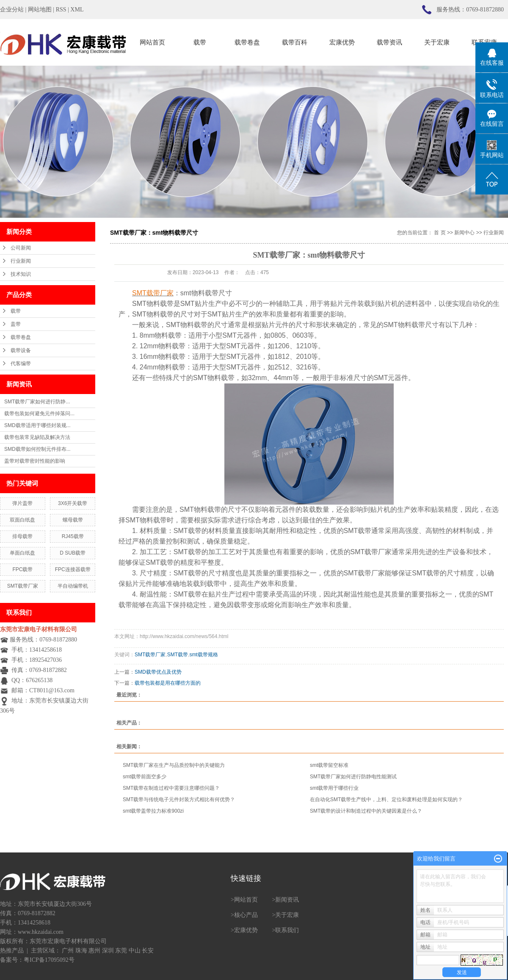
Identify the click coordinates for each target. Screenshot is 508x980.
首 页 (440, 233)
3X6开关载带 (73, 503)
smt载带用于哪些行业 (334, 788)
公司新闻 (21, 248)
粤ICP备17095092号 (49, 960)
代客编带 (21, 364)
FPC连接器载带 (73, 569)
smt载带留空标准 (329, 765)
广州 (68, 951)
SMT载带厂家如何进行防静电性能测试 (353, 777)
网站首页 (152, 42)
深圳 (108, 951)
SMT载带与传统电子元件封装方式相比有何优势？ (179, 800)
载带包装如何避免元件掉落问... (39, 414)
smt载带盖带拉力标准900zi (153, 811)
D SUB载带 (73, 553)
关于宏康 (437, 42)
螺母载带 (73, 520)
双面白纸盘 (22, 520)
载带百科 (295, 42)
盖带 (16, 324)
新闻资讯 (287, 900)
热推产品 (12, 951)
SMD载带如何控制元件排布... (37, 449)
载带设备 (21, 350)
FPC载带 (22, 569)
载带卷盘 (247, 42)
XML (77, 10)
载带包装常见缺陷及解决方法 (37, 437)
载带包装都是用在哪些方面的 (168, 683)
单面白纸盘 (22, 553)
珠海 (81, 951)
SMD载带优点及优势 (158, 672)
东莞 (121, 951)
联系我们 (287, 930)
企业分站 (12, 10)
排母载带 (22, 536)
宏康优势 (342, 42)
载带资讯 (389, 42)
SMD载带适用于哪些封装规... (37, 425)
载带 (200, 42)
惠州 (94, 951)
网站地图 (40, 10)
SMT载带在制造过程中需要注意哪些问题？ (171, 788)
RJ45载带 (73, 536)
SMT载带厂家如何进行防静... (37, 402)
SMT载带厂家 (23, 586)
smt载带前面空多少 (145, 777)
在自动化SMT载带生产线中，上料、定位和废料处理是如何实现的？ (386, 800)
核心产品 (246, 915)
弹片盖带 (22, 503)
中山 (135, 951)
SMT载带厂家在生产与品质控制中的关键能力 (174, 765)
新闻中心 (464, 233)
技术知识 (21, 274)
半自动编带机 (73, 586)
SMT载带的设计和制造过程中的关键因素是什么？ (366, 811)
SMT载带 (178, 655)
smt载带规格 (203, 655)
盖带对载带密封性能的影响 (35, 461)
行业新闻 (21, 261)
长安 (148, 951)
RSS (61, 10)
